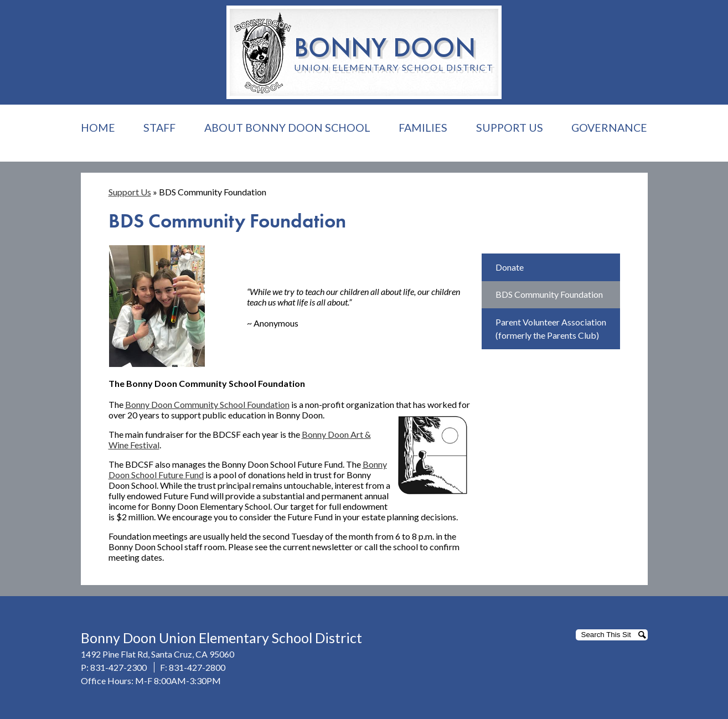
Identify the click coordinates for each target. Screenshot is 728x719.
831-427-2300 (118, 667)
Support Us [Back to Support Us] (130, 192)
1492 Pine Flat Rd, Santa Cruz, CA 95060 (158, 654)
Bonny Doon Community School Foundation (207, 404)
